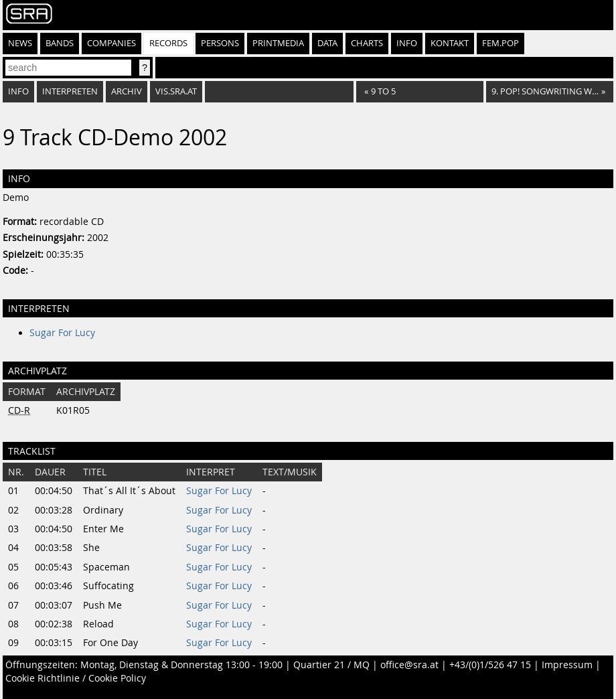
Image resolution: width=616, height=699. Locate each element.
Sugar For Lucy (62, 333)
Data (327, 43)
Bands (60, 43)
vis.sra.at (176, 91)
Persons (220, 43)
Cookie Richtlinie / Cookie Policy (76, 678)
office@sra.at (409, 665)
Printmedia (278, 43)
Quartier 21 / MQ (331, 665)
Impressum (567, 665)
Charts (367, 43)
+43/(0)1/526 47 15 (490, 665)
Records (168, 43)
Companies (111, 43)
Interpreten (70, 91)
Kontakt (450, 43)
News (20, 43)
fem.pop (500, 43)
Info (407, 43)
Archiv (127, 91)
